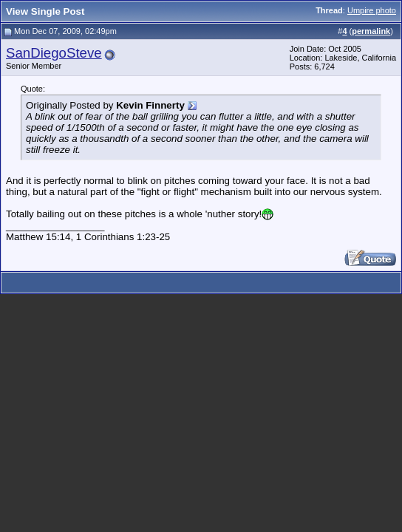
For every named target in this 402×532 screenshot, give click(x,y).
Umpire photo (372, 10)
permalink (371, 31)
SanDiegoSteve (54, 53)
